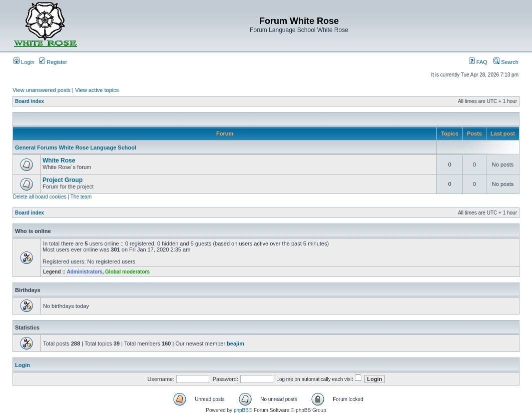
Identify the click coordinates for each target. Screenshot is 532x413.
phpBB (241, 410)
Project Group (63, 180)
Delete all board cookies (40, 197)
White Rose (59, 160)
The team (81, 197)
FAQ (478, 62)
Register (53, 62)
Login (24, 62)
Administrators (84, 272)
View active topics (97, 90)
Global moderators (127, 272)
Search (506, 62)
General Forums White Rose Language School (76, 147)
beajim (235, 343)
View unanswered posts (42, 90)
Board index (30, 101)
